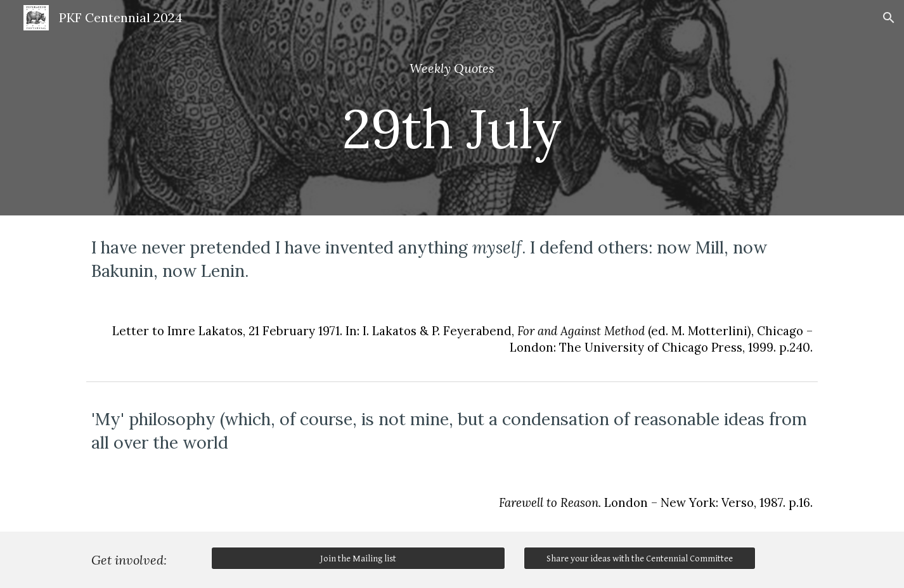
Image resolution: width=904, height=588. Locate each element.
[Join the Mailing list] (358, 558)
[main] (452, 108)
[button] (889, 18)
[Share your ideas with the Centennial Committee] (639, 558)
